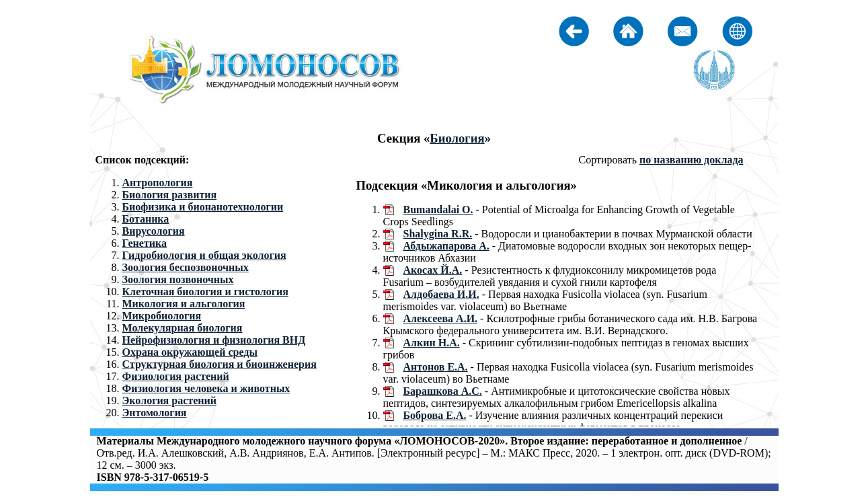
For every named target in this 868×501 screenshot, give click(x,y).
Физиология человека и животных (206, 388)
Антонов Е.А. (436, 367)
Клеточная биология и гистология (205, 292)
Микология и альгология (184, 304)
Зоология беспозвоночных (186, 267)
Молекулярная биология (183, 328)
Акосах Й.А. (433, 270)
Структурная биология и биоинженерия (220, 364)
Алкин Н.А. (432, 343)
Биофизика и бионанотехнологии (203, 207)
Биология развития (170, 195)
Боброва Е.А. (435, 415)
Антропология (158, 183)
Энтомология (155, 413)
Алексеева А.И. (441, 318)
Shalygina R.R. (438, 234)
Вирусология (154, 231)
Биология (457, 138)
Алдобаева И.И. (441, 294)
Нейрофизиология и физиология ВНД (214, 340)
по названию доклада (692, 160)
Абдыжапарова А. (446, 246)
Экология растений (169, 400)
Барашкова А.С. (443, 391)
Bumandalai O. (438, 209)
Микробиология (162, 316)
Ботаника (146, 219)
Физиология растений (176, 376)
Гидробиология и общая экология (204, 255)
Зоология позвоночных (178, 279)
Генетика (145, 243)
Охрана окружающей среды (190, 352)
